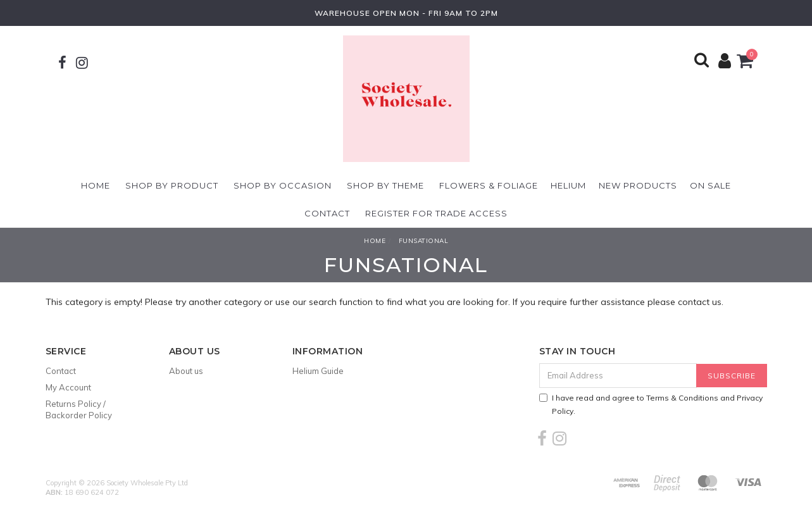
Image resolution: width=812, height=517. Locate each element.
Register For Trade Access (436, 213)
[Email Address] (618, 376)
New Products (638, 185)
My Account (68, 387)
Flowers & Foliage (489, 185)
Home (96, 185)
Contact (327, 213)
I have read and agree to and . (651, 404)
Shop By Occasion (283, 185)
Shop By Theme (385, 185)
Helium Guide (318, 371)
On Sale (710, 185)
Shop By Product (172, 185)
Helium (568, 185)
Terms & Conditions (682, 398)
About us (186, 371)
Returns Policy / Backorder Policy (79, 409)
